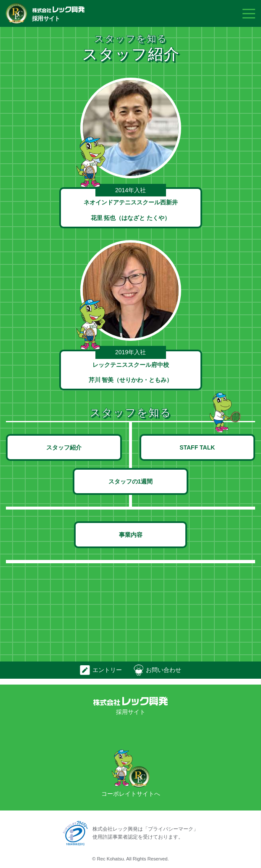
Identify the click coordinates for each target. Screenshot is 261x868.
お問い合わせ (163, 670)
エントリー (107, 670)
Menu (249, 13)
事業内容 (131, 535)
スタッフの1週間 (131, 481)
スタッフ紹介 (64, 447)
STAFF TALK (197, 447)
